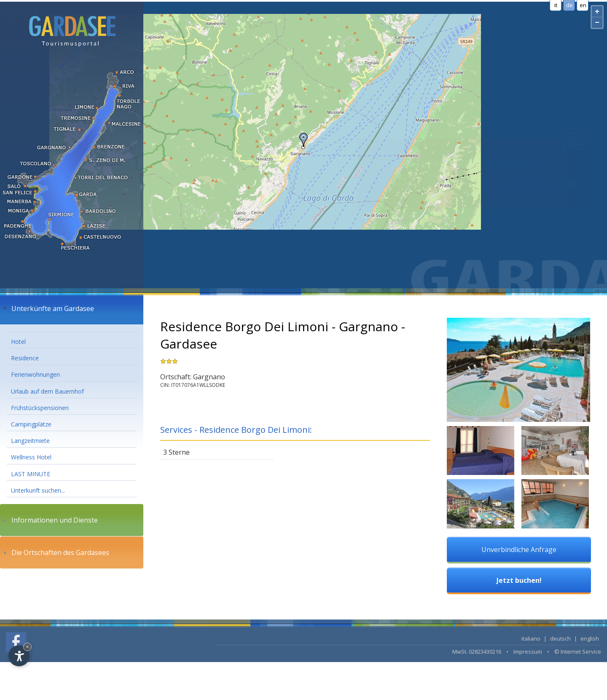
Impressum (528, 652)
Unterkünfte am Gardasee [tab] (48, 308)
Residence (25, 358)
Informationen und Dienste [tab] (50, 520)
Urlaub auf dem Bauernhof (47, 391)
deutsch (560, 638)
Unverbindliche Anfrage (519, 550)
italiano (531, 638)
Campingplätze (31, 424)
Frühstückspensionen (40, 408)
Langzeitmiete (30, 441)
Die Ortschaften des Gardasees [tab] (55, 552)
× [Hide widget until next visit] (27, 647)
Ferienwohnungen (35, 374)
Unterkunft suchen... (38, 490)
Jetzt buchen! (519, 580)
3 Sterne (176, 452)
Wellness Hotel (31, 457)
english (590, 638)
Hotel (18, 342)
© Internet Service (578, 652)
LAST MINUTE (31, 474)
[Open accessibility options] (19, 656)
